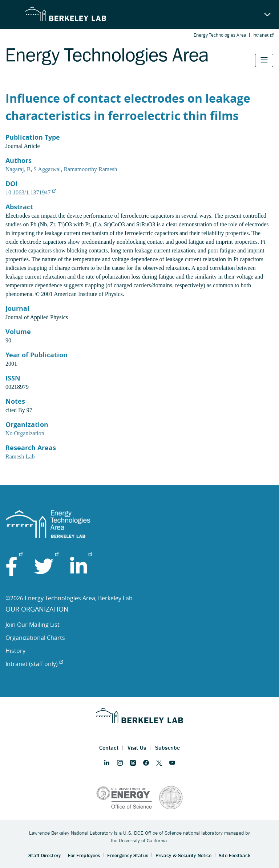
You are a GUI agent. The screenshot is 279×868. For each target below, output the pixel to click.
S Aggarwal (47, 169)
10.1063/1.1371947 (31, 192)
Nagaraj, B (18, 169)
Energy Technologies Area (220, 35)
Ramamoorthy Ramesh (90, 169)
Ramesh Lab (20, 456)
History (15, 651)
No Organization (25, 433)
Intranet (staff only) (34, 664)
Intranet (263, 35)
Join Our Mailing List (33, 625)
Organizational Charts (35, 638)
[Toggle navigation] (264, 60)
